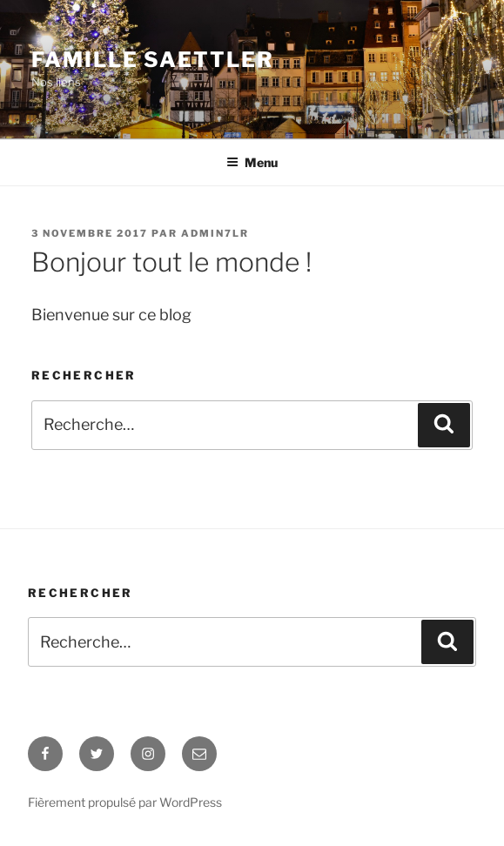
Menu (252, 162)
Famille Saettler (153, 60)
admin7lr (215, 233)
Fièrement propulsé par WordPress (125, 802)
